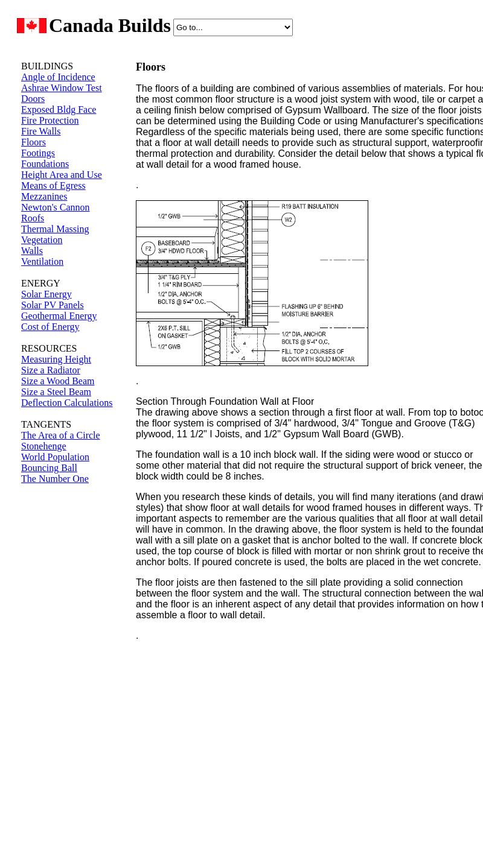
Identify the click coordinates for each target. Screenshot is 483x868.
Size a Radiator (51, 370)
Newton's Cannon (56, 207)
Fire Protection (50, 120)
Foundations (45, 164)
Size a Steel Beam (56, 392)
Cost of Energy (50, 327)
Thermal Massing (55, 229)
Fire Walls (41, 131)
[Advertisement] (57, 687)
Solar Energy (46, 294)
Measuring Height (56, 359)
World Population (55, 457)
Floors (34, 142)
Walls (32, 251)
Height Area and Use (62, 175)
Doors (33, 99)
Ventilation (42, 261)
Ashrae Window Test (62, 88)
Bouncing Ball (49, 468)
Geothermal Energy (59, 316)
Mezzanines (44, 196)
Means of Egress (53, 185)
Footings (38, 153)
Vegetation (42, 240)
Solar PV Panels (53, 305)
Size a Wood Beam (58, 381)
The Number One (55, 479)
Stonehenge (44, 446)
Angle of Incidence (58, 77)
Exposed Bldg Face (59, 109)
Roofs (33, 218)
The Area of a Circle (61, 435)
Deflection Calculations (67, 403)
